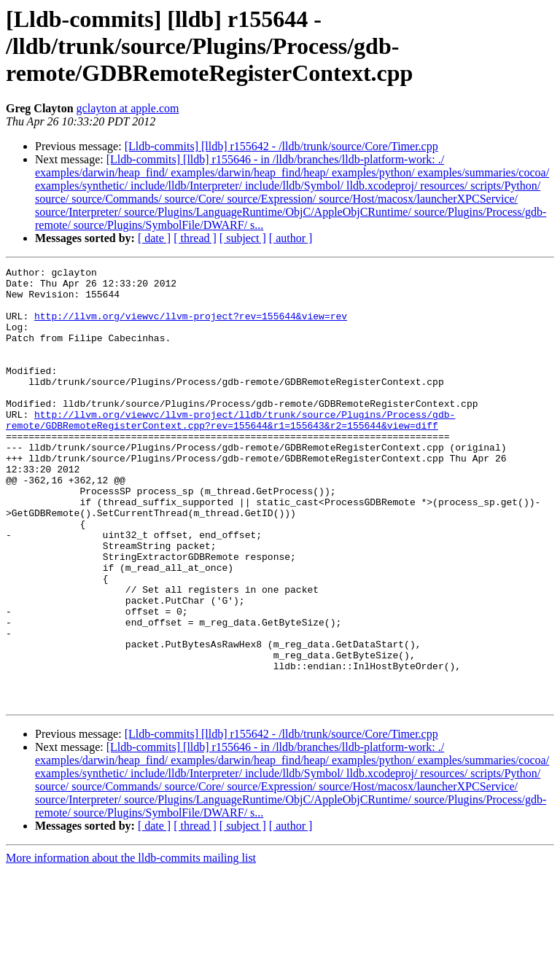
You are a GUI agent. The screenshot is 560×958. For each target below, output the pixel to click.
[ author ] (291, 238)
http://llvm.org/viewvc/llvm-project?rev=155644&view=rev (191, 327)
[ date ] (154, 238)
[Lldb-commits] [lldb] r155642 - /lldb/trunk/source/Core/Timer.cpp (281, 146)
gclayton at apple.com (128, 108)
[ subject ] (243, 238)
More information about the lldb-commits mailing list (131, 945)
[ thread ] (195, 238)
